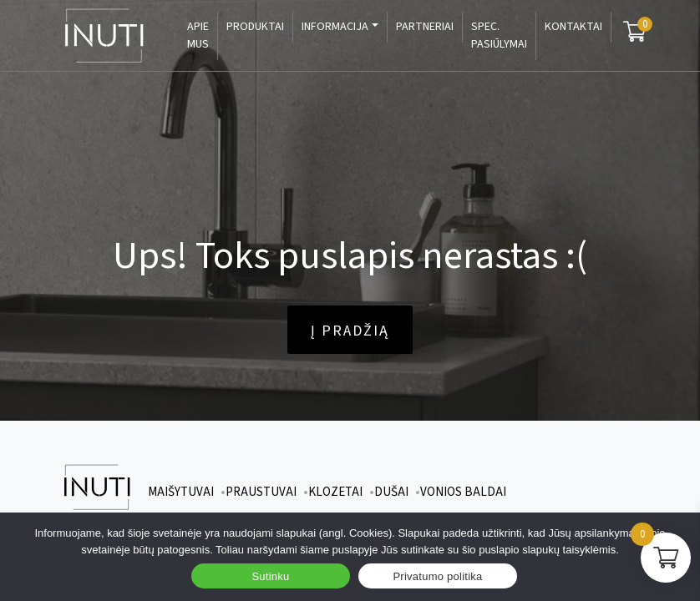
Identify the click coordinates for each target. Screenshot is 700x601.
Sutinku (270, 576)
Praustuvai (261, 492)
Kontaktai (573, 27)
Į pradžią (350, 331)
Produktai (255, 27)
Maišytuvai (181, 492)
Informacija (335, 27)
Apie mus (198, 35)
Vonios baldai (463, 492)
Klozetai (335, 492)
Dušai (391, 492)
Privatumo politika (437, 576)
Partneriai (425, 27)
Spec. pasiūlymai (499, 35)
